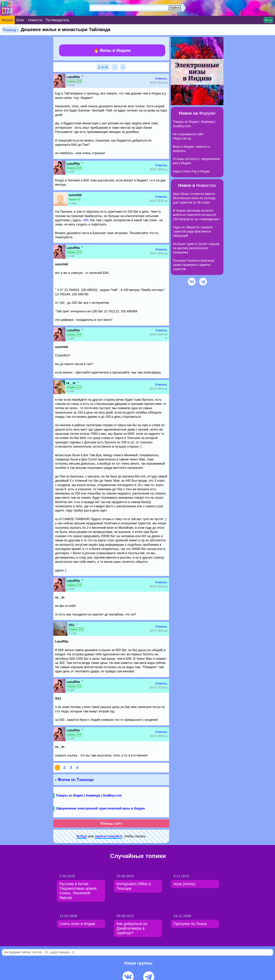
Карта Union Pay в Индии (191, 171)
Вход (268, 20)
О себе (71, 85)
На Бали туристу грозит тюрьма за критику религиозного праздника (196, 248)
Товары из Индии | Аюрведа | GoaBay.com (89, 795)
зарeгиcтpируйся (108, 836)
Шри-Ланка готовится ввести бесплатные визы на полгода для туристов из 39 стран (194, 198)
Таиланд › (10, 30)
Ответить (161, 79)
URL (86, 220)
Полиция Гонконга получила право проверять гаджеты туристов (194, 265)
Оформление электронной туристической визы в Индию (100, 808)
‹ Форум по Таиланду (75, 780)
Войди (82, 836)
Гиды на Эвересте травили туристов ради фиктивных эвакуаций (193, 232)
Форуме (207, 113)
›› (123, 67)
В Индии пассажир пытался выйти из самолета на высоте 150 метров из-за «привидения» (196, 215)
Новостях (206, 185)
